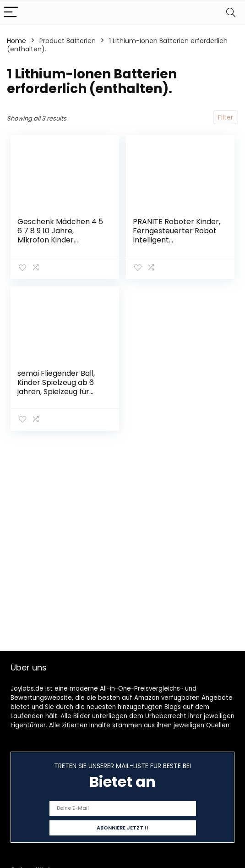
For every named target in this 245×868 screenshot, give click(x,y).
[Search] (231, 13)
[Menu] (11, 13)
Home (16, 41)
